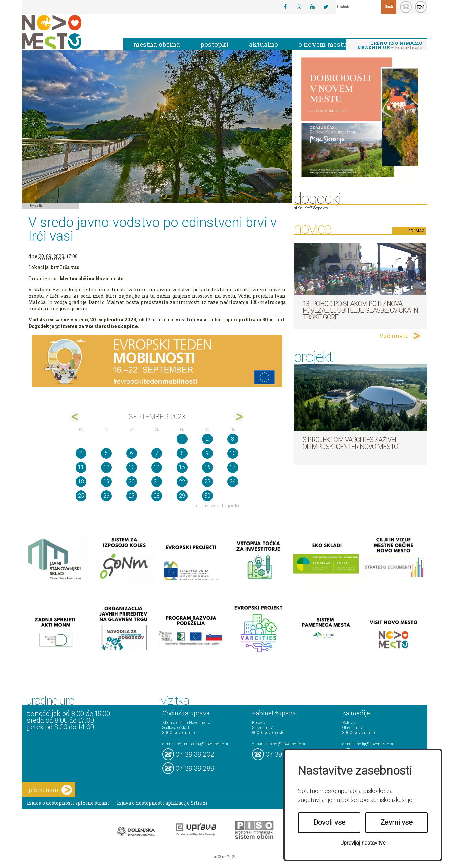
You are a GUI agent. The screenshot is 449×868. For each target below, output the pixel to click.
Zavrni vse (397, 822)
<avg (75, 417)
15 (182, 467)
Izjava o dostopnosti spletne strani (68, 803)
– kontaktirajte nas (390, 46)
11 (81, 467)
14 (157, 467)
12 (106, 467)
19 (106, 481)
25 (81, 496)
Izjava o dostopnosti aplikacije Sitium (162, 803)
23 (207, 481)
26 (106, 496)
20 (132, 481)
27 (132, 496)
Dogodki (36, 206)
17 (233, 467)
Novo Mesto (68, 32)
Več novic (394, 336)
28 (157, 496)
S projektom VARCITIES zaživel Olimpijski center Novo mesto (350, 443)
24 (233, 481)
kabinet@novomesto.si (285, 744)
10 (233, 453)
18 (81, 481)
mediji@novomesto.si (374, 744)
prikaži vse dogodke (217, 505)
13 (132, 467)
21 (157, 481)
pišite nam (50, 790)
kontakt (406, 7)
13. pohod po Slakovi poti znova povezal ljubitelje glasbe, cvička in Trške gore (360, 310)
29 (182, 496)
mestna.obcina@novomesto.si (202, 744)
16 (207, 467)
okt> (239, 417)
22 (182, 481)
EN (421, 7)
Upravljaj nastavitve (363, 843)
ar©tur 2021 (225, 857)
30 (207, 496)
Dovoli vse (329, 822)
